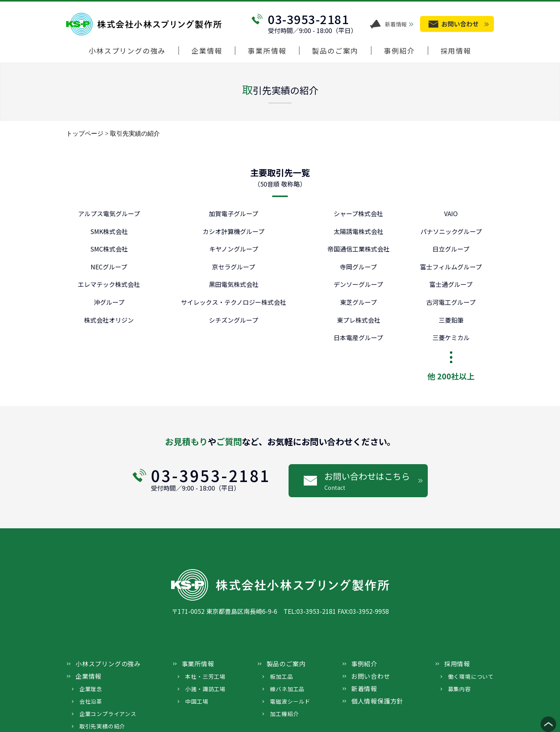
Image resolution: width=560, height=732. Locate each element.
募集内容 (459, 689)
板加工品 (281, 676)
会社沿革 (91, 701)
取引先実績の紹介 (102, 726)
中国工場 (197, 701)
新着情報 (396, 24)
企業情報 (207, 51)
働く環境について (471, 676)
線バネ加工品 (287, 689)
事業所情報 (267, 51)
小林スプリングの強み (127, 51)
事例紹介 (399, 51)
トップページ (85, 134)
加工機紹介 (284, 714)
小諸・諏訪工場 (205, 689)
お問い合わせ (371, 676)
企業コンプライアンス (108, 714)
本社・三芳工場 (205, 676)
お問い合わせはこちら (376, 481)
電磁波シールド (290, 701)
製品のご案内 (335, 51)
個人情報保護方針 (377, 701)
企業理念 (91, 689)
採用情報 (456, 51)
